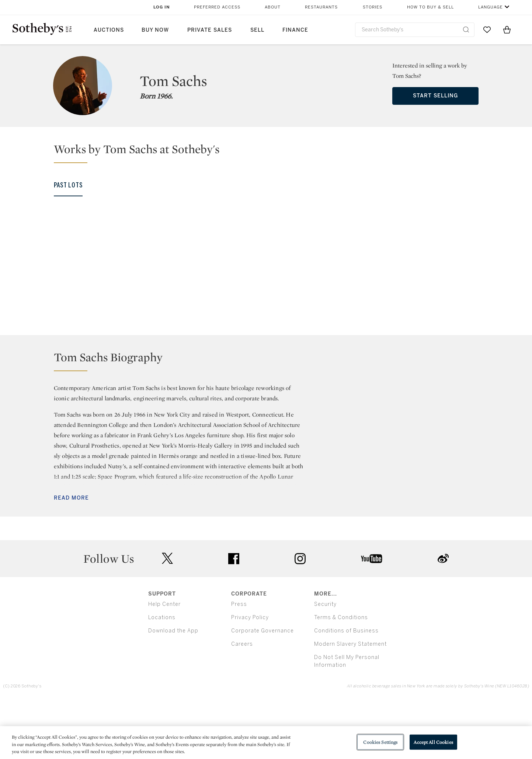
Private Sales (210, 30)
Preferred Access (217, 7)
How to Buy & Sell (430, 7)
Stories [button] (373, 7)
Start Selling (435, 96)
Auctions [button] (109, 30)
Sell (257, 30)
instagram (300, 616)
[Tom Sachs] (70, 275)
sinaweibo (443, 616)
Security (325, 662)
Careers (242, 702)
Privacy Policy (250, 675)
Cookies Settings (380, 742)
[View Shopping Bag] (507, 30)
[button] (271, 152)
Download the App (173, 688)
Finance (295, 30)
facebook (234, 616)
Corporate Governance (262, 688)
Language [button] (491, 7)
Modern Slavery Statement (350, 702)
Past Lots (68, 185)
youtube (372, 616)
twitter (167, 616)
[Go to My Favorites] (487, 30)
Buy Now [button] (155, 30)
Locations (162, 675)
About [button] (273, 7)
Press (239, 662)
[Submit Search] (466, 30)
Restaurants (321, 7)
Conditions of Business (346, 688)
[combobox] (415, 30)
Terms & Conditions (341, 675)
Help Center (164, 662)
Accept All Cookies (433, 742)
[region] (266, 743)
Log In (162, 7)
